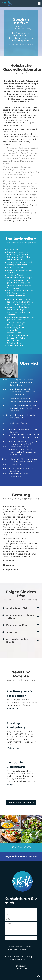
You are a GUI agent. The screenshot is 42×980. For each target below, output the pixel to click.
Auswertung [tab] (12, 632)
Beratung (20, 946)
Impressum (21, 966)
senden (21, 938)
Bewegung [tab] (9, 565)
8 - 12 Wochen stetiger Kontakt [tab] (17, 641)
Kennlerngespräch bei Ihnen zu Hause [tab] (20, 617)
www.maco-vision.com (16, 959)
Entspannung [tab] (11, 570)
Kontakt (23, 949)
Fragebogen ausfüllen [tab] (17, 625)
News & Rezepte (13, 949)
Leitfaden (29, 946)
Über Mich (11, 946)
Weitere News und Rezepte (21, 802)
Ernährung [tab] (9, 561)
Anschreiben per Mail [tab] (17, 608)
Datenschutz (21, 968)
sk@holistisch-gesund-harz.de (21, 856)
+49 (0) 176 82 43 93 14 (21, 847)
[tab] (21, 240)
